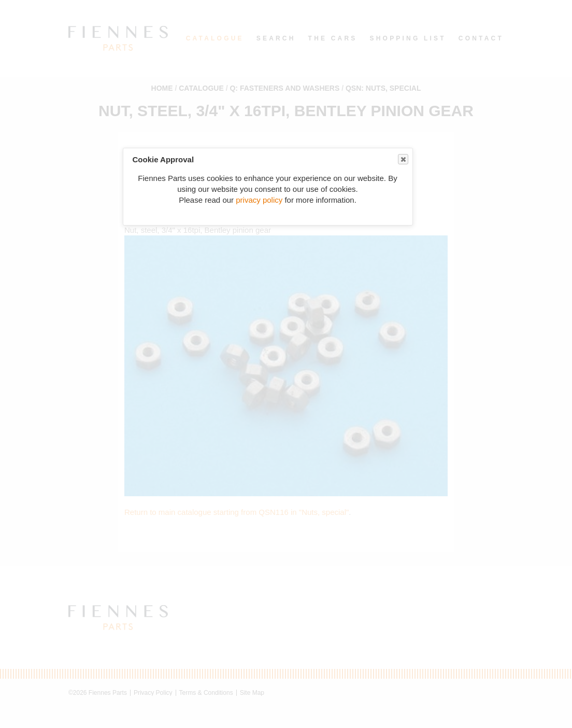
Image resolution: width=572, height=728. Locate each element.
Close (403, 159)
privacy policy (259, 200)
